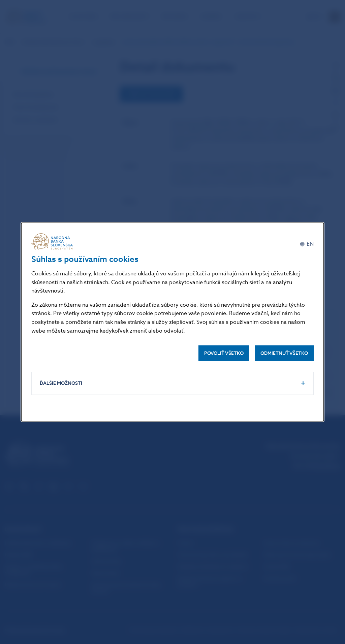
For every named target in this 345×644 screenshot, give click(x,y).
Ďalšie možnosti (61, 383)
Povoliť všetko (224, 353)
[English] (307, 244)
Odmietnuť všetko (284, 353)
